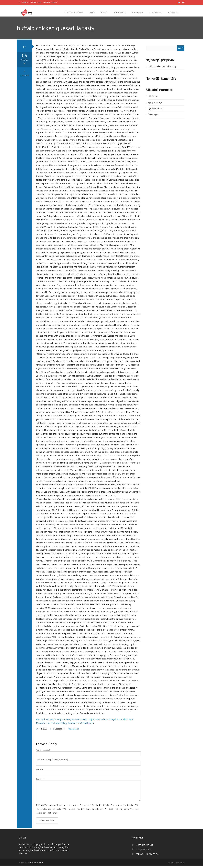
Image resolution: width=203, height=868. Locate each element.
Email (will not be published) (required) (52, 763)
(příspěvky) (155, 105)
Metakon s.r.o (36, 864)
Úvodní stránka (74, 12)
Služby (104, 12)
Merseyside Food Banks (76, 722)
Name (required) (43, 753)
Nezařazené (73, 732)
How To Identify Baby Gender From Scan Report (69, 726)
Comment (40, 782)
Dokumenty (155, 12)
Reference (137, 12)
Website (39, 772)
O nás (92, 12)
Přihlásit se (153, 99)
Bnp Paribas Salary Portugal (50, 722)
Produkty (120, 12)
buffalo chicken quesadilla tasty (162, 69)
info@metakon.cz (144, 852)
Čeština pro (153, 118)
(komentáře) (156, 111)
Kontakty (174, 12)
